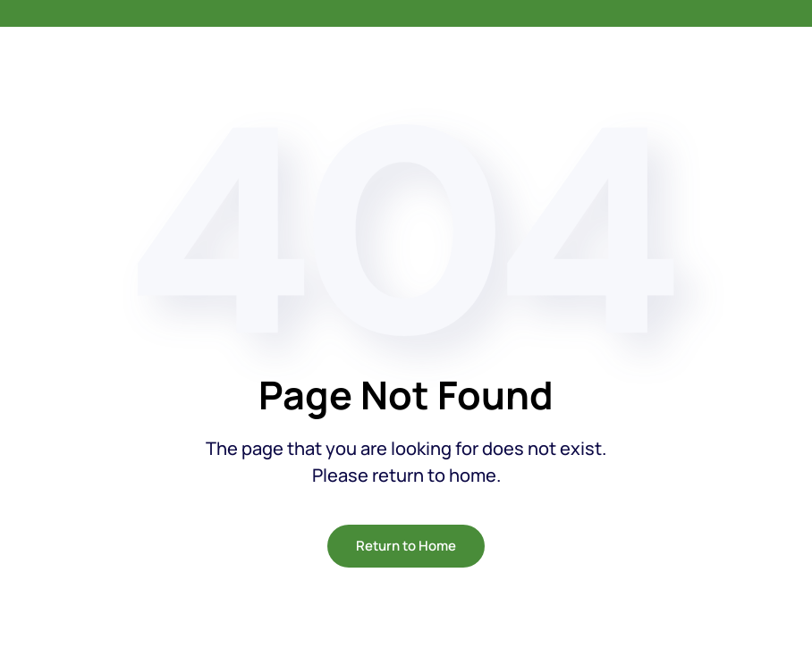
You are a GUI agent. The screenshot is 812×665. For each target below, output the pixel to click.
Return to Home (406, 546)
